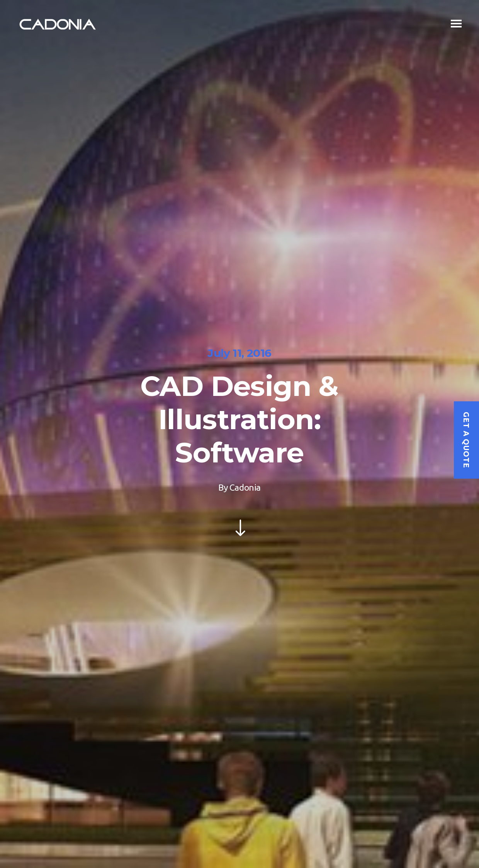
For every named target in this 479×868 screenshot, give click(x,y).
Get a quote (466, 440)
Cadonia (245, 487)
